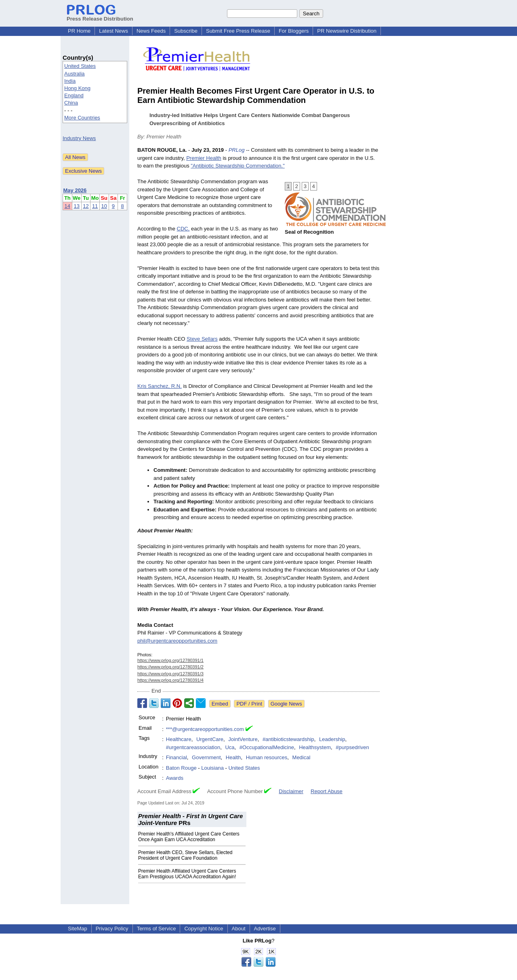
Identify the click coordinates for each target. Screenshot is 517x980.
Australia (75, 74)
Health (233, 757)
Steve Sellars (202, 339)
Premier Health (204, 158)
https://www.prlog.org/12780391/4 (170, 680)
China (71, 103)
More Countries (82, 118)
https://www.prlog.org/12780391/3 (170, 674)
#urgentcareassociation (193, 747)
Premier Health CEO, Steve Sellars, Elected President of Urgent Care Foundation (185, 855)
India (70, 81)
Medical (302, 757)
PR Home (79, 31)
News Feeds (151, 31)
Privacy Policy (112, 929)
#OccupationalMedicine (267, 747)
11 (95, 206)
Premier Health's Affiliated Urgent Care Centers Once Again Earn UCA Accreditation (189, 837)
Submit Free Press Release (238, 31)
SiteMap (78, 929)
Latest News (113, 31)
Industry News (79, 138)
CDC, (183, 229)
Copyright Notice (204, 929)
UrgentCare (210, 739)
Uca (230, 747)
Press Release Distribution (100, 16)
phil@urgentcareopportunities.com (177, 641)
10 (104, 206)
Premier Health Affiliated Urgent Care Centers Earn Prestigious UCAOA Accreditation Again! (187, 874)
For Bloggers (294, 31)
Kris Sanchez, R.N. (160, 386)
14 (67, 206)
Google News (286, 704)
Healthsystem (315, 747)
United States (80, 66)
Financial (177, 757)
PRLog (237, 150)
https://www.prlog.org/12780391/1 (170, 660)
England (74, 95)
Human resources (267, 757)
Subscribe (186, 31)
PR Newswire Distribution (347, 31)
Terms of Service (157, 929)
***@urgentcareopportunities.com (205, 729)
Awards (175, 778)
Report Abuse (327, 791)
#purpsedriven (352, 747)
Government (206, 757)
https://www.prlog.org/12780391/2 (170, 667)
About (239, 929)
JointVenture (243, 739)
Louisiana (212, 768)
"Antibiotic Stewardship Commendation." (238, 166)
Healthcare (179, 739)
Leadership (332, 739)
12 (86, 206)
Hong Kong (77, 88)
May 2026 (75, 190)
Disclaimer (291, 791)
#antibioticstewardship (288, 739)
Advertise (265, 929)
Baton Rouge (181, 768)
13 (76, 206)
